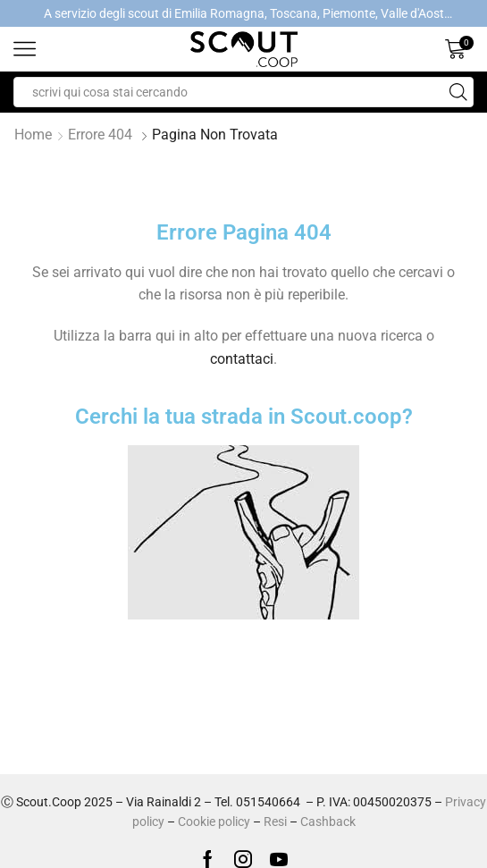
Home (33, 135)
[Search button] (458, 92)
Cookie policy (214, 822)
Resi (275, 822)
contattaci (242, 359)
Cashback (328, 822)
